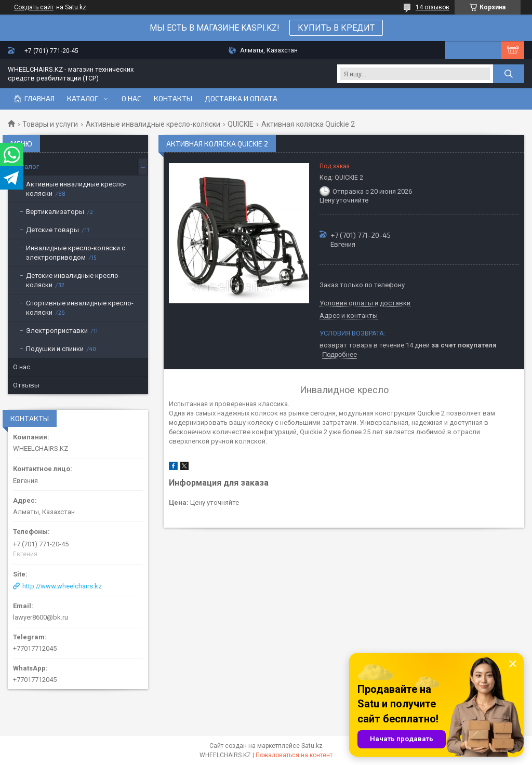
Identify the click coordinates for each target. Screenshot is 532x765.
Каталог (83, 99)
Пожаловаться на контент (294, 755)
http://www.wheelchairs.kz (62, 586)
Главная (39, 99)
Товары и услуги (50, 124)
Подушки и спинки (55, 349)
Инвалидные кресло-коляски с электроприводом (76, 253)
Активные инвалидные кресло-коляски (153, 124)
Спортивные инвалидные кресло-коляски (80, 308)
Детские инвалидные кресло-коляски (73, 280)
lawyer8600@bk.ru (41, 617)
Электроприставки (57, 331)
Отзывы (26, 385)
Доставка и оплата (241, 99)
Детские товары (52, 230)
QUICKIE (241, 124)
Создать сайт (34, 7)
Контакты (173, 99)
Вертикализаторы (55, 212)
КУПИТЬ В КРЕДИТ (336, 28)
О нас (131, 99)
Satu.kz (312, 746)
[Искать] (509, 74)
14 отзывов (433, 7)
